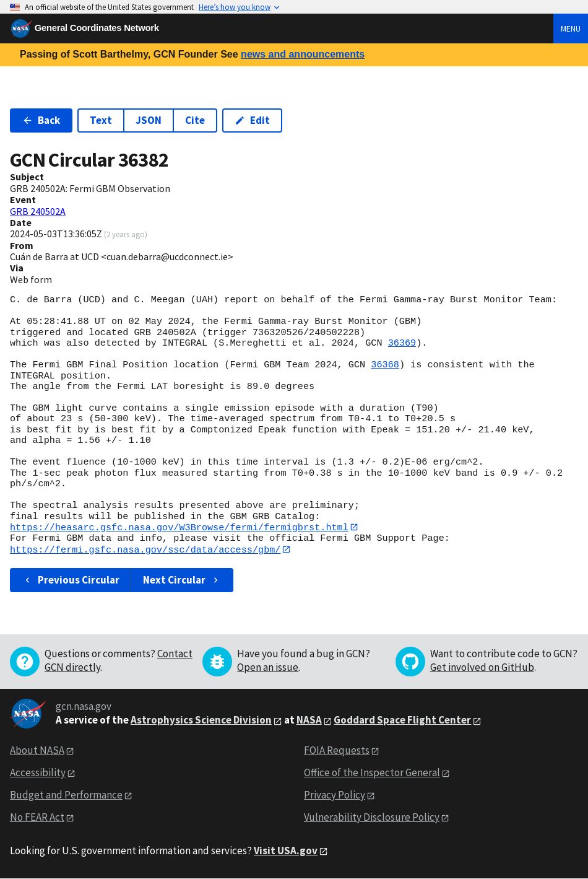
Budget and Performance (66, 795)
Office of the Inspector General (372, 773)
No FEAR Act (37, 818)
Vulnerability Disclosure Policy (372, 818)
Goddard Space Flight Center (402, 720)
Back (41, 120)
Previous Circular (71, 580)
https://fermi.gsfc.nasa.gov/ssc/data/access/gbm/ (145, 549)
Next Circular (182, 580)
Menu (571, 28)
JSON (149, 120)
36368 (385, 365)
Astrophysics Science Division (201, 720)
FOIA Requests (337, 751)
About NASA (37, 751)
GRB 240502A (38, 211)
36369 (402, 343)
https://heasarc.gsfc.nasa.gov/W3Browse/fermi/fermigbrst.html (179, 527)
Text (101, 120)
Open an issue (268, 668)
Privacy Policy (335, 795)
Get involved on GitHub (482, 668)
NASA (309, 720)
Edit (252, 120)
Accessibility (38, 773)
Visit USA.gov (286, 851)
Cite (195, 120)
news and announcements (303, 54)
